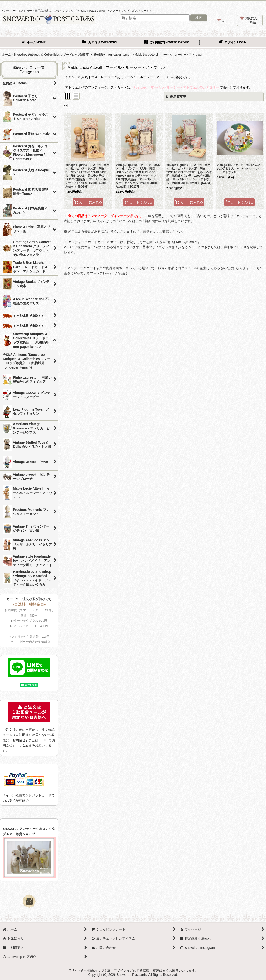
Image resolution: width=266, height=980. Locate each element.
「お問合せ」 (19, 740)
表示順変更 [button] (176, 97)
